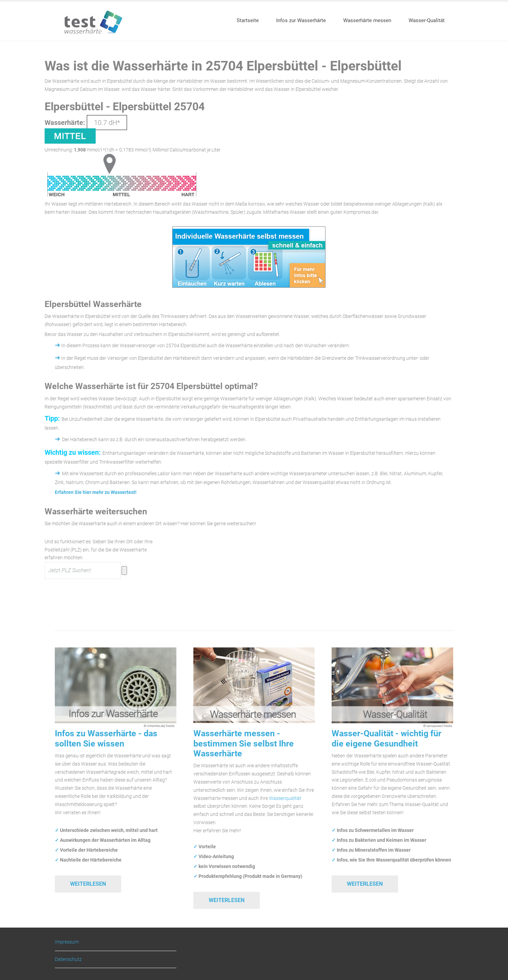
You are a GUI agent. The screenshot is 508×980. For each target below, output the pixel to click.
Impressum (67, 942)
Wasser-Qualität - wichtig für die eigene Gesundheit (386, 738)
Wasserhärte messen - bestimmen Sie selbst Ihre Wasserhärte (244, 743)
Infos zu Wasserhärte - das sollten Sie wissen (106, 738)
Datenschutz (68, 959)
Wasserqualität (285, 798)
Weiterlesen (88, 884)
